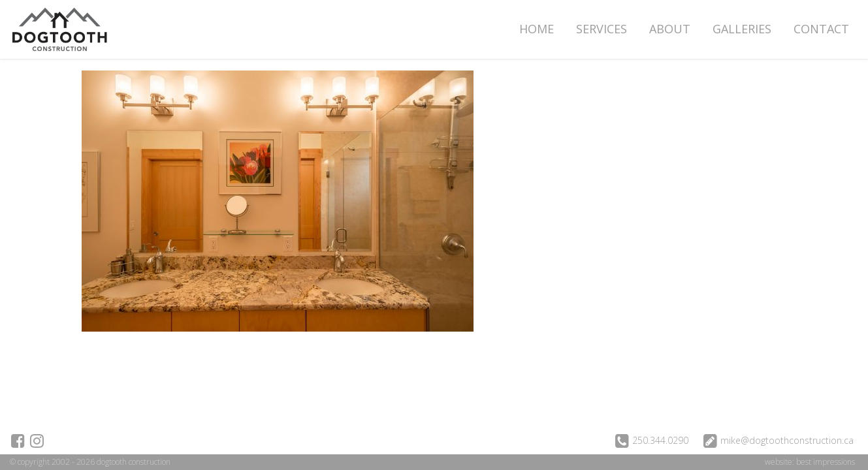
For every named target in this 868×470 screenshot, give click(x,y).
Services (602, 29)
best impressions (826, 462)
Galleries (742, 29)
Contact (821, 29)
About (670, 29)
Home (537, 29)
